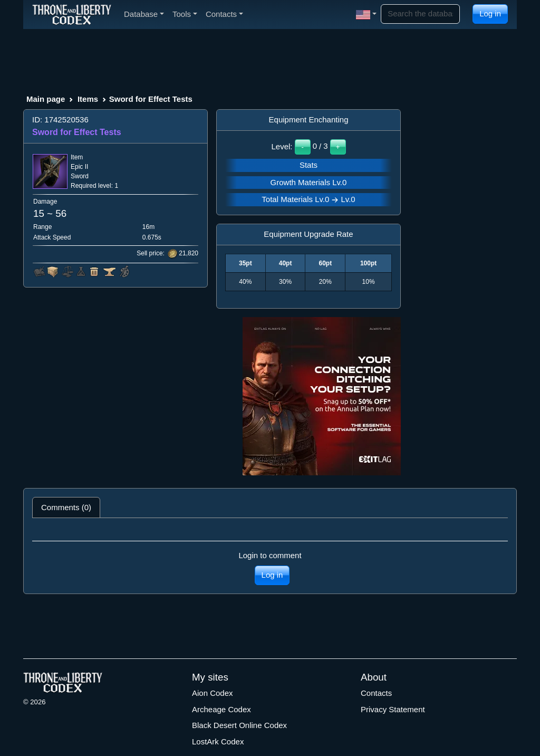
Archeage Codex (221, 709)
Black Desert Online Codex (239, 725)
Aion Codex (213, 693)
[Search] (420, 14)
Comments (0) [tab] (66, 507)
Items (88, 99)
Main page (46, 99)
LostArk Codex (218, 741)
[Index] (72, 14)
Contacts (376, 693)
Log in (490, 13)
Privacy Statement (393, 709)
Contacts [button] (224, 14)
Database (144, 14)
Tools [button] (185, 14)
